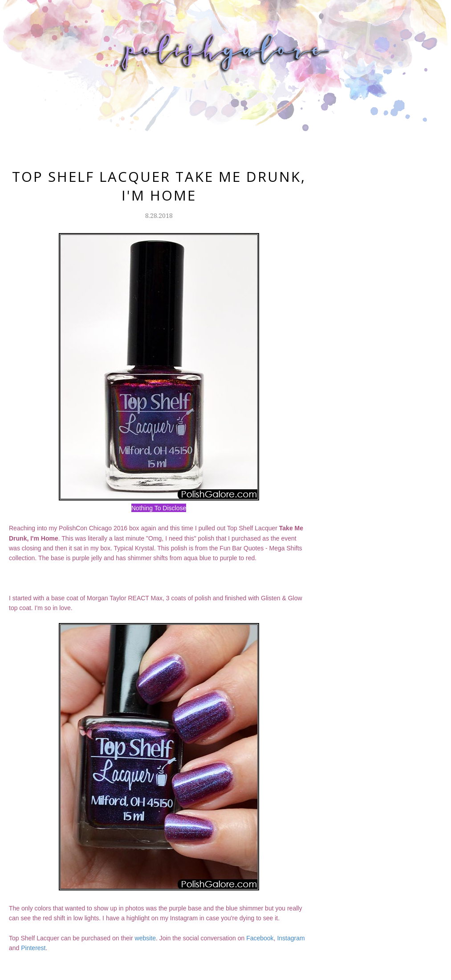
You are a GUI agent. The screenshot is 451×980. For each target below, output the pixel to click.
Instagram (291, 938)
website (145, 938)
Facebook (260, 938)
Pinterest (33, 948)
